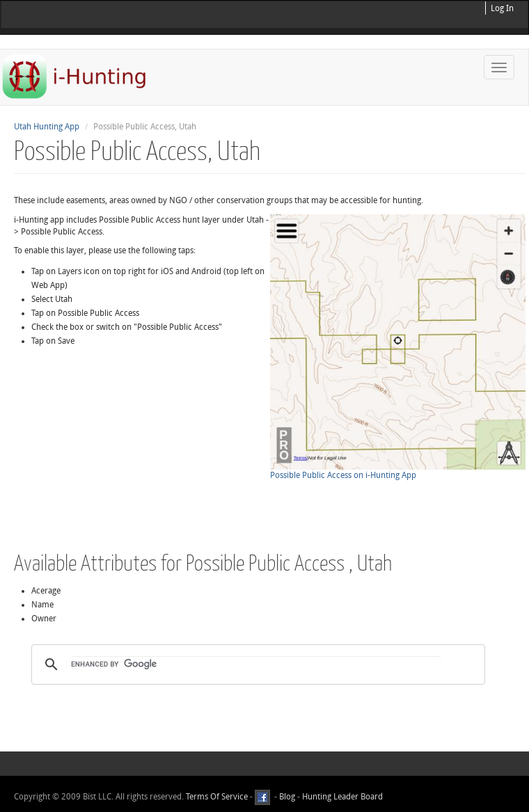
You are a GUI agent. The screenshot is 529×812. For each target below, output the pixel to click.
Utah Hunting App (47, 127)
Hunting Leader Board (341, 797)
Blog (287, 797)
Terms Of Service (217, 797)
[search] (256, 664)
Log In (502, 8)
